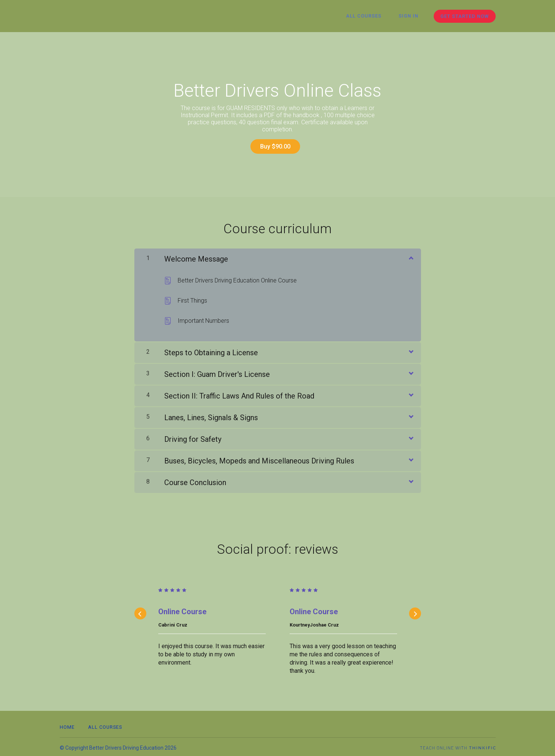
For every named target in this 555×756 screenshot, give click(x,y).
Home (67, 725)
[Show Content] (411, 256)
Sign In (410, 16)
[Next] (415, 612)
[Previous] (140, 612)
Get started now (465, 16)
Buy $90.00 (275, 146)
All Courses (369, 16)
